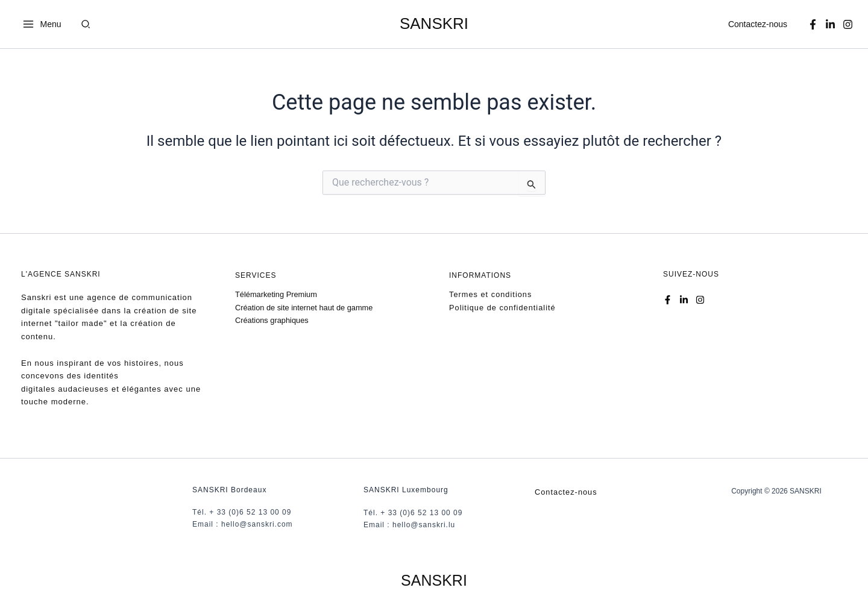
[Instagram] (848, 24)
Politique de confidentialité (503, 307)
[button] (86, 26)
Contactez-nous (758, 24)
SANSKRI (434, 23)
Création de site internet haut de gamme (305, 307)
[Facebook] (813, 24)
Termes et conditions (491, 294)
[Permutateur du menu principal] (42, 24)
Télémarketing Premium (277, 294)
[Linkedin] (830, 24)
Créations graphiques (272, 320)
